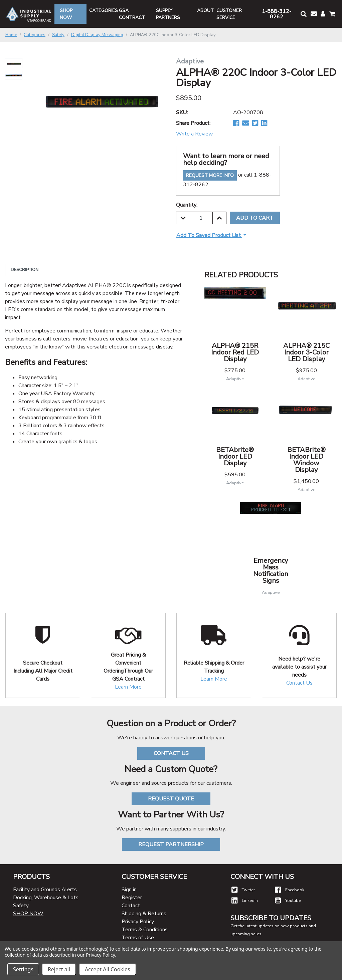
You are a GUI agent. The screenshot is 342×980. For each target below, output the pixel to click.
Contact (131, 906)
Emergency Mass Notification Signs (271, 571)
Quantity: (187, 205)
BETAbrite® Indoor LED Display (235, 456)
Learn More (128, 687)
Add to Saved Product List (209, 235)
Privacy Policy (138, 922)
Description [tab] (25, 270)
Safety (21, 906)
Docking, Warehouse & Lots (46, 898)
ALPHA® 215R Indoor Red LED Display (235, 352)
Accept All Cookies (108, 969)
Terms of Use (138, 938)
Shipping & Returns (144, 914)
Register (132, 898)
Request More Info (210, 175)
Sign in (129, 890)
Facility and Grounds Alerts (45, 890)
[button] (303, 14)
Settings (23, 969)
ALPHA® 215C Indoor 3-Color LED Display (306, 352)
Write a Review (194, 134)
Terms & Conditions (145, 930)
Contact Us (299, 683)
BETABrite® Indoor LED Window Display (306, 460)
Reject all (59, 969)
